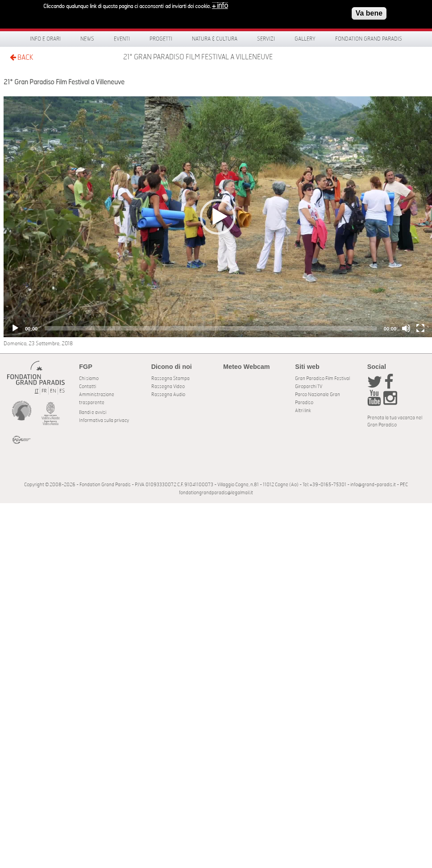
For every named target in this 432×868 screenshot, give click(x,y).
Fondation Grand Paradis (369, 39)
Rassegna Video (168, 386)
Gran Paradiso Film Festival (322, 378)
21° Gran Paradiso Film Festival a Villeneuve (198, 57)
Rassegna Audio (168, 395)
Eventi (122, 39)
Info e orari (45, 39)
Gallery (305, 39)
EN (53, 391)
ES (62, 391)
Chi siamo (89, 378)
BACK (21, 57)
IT (37, 391)
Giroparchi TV (309, 386)
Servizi (266, 39)
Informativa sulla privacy (104, 420)
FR (44, 391)
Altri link (303, 411)
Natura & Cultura (215, 39)
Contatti (87, 386)
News (87, 39)
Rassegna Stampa (170, 378)
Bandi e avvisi (93, 412)
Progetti (161, 39)
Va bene (369, 13)
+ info (220, 5)
